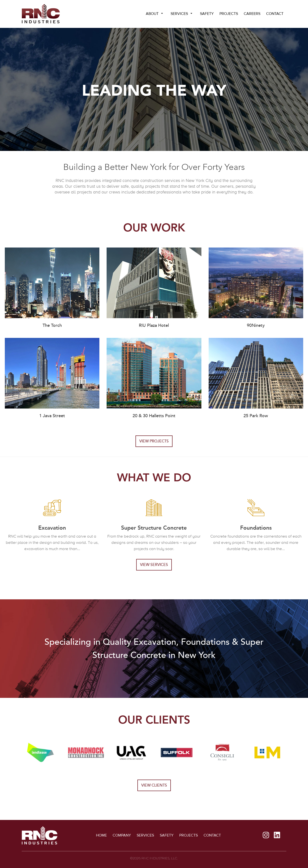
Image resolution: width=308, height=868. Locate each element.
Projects (229, 14)
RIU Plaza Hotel (154, 325)
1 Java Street (52, 416)
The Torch (52, 325)
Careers (252, 14)
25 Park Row (256, 416)
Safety (207, 14)
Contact (275, 14)
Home (101, 835)
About (152, 14)
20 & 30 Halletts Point (154, 416)
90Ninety (256, 325)
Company (122, 835)
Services (179, 14)
